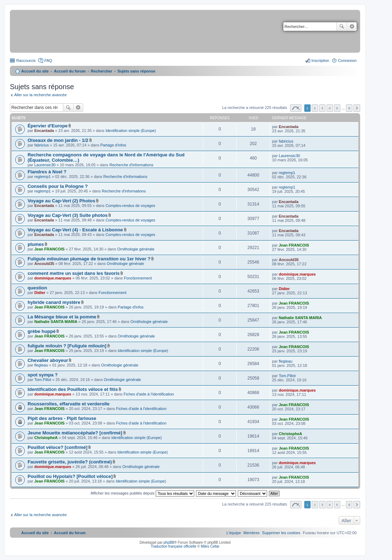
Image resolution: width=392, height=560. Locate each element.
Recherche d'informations (131, 165)
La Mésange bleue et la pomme (62, 317)
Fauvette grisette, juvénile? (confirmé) (70, 462)
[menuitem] (281, 533)
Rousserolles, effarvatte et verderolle (69, 404)
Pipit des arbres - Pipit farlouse (62, 418)
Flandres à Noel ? (47, 172)
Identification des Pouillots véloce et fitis (73, 389)
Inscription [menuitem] (320, 60)
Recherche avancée (352, 27)
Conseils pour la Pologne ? (58, 186)
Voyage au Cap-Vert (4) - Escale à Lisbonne (75, 230)
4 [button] (330, 108)
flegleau (41, 365)
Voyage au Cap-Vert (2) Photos (61, 201)
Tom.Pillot (43, 380)
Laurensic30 (45, 165)
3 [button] (322, 108)
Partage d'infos (113, 145)
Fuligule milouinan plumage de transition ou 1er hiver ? (89, 259)
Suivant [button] (357, 108)
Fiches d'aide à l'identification (149, 394)
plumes (36, 244)
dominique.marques (53, 278)
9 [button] (349, 108)
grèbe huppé (42, 331)
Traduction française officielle (174, 546)
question (37, 288)
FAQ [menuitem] (48, 60)
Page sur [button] (296, 108)
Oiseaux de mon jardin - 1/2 (58, 140)
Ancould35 (44, 264)
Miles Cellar (210, 546)
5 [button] (337, 108)
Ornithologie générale (136, 249)
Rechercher (342, 27)
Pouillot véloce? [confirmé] (57, 447)
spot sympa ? (43, 375)
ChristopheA (46, 438)
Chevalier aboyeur (48, 360)
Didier (40, 293)
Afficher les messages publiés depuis (142, 493)
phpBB (169, 542)
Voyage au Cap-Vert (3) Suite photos (68, 215)
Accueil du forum (70, 71)
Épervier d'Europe (48, 126)
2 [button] (315, 108)
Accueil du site (35, 71)
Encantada (44, 131)
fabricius (42, 145)
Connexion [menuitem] (347, 60)
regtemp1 (42, 177)
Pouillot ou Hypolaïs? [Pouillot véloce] (70, 476)
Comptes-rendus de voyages (130, 206)
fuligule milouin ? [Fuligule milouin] (67, 346)
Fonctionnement (138, 278)
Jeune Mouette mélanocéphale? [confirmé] (75, 433)
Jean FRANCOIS (50, 249)
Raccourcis (26, 60)
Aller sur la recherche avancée (41, 95)
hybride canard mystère (54, 302)
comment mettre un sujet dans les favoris (74, 273)
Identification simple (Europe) (131, 131)
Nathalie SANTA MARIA (56, 322)
